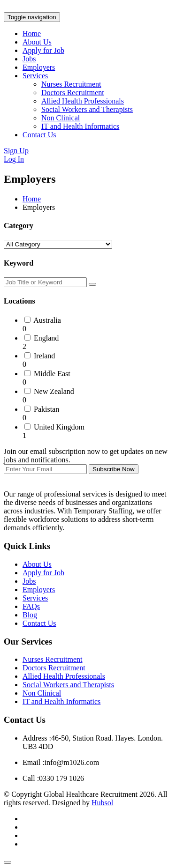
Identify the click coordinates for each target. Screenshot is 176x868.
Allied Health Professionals (83, 101)
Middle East (52, 374)
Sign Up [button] (16, 151)
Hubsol (102, 803)
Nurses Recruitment (71, 84)
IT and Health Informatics (80, 126)
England (46, 338)
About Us (37, 42)
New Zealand (54, 391)
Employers (39, 67)
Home (32, 33)
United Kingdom (59, 427)
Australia (47, 320)
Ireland (44, 356)
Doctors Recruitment (73, 93)
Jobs (29, 59)
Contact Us (39, 135)
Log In (14, 159)
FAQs (31, 606)
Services (35, 76)
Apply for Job (43, 50)
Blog (30, 615)
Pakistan (46, 409)
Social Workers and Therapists (87, 109)
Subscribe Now (114, 469)
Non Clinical (61, 118)
